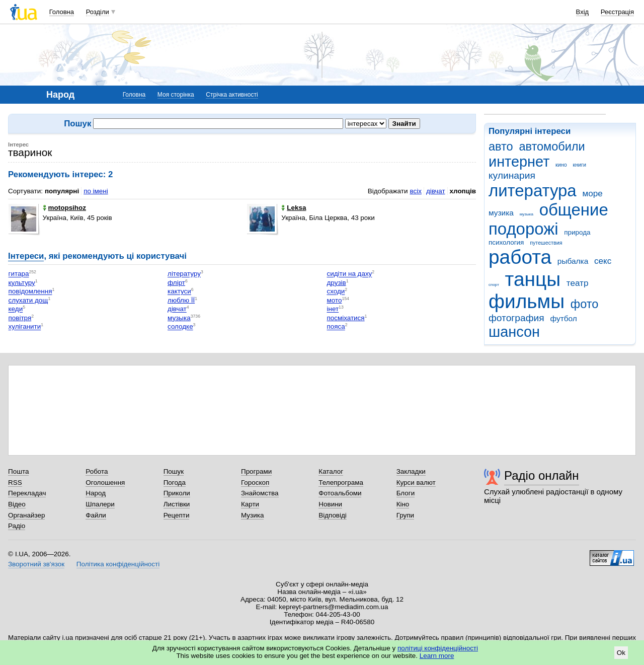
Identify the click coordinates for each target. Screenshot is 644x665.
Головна (62, 12)
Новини (330, 504)
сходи (336, 292)
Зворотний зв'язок (36, 564)
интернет (519, 162)
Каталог (331, 471)
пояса (336, 327)
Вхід (583, 12)
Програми (256, 471)
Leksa (294, 208)
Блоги (406, 493)
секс (603, 261)
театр (578, 283)
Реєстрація (617, 12)
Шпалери (100, 504)
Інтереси (26, 256)
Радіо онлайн (542, 475)
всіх (415, 191)
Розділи (98, 12)
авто (501, 146)
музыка (527, 214)
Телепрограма (341, 483)
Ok (621, 653)
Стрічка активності (232, 95)
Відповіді (333, 515)
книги (579, 165)
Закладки (411, 471)
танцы (533, 279)
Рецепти (177, 515)
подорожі (524, 229)
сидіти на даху (350, 274)
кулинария (512, 175)
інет (333, 309)
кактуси (179, 292)
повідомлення (30, 292)
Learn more (437, 656)
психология (506, 242)
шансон (514, 332)
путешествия (546, 243)
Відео (17, 504)
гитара (19, 274)
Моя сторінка (176, 95)
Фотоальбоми (340, 493)
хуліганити (25, 327)
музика (501, 213)
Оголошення (105, 483)
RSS (15, 483)
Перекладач (27, 493)
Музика (252, 515)
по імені (96, 191)
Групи (405, 515)
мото (335, 300)
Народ (96, 493)
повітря (20, 318)
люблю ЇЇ (181, 300)
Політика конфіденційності (118, 564)
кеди (16, 309)
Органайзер (26, 515)
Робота (97, 471)
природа (577, 232)
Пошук (174, 471)
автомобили (552, 146)
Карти (250, 504)
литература (533, 191)
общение (574, 210)
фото (585, 304)
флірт (176, 283)
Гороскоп (255, 483)
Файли (96, 515)
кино (561, 165)
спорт (494, 285)
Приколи (177, 493)
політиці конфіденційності (438, 648)
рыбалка (573, 261)
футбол (563, 318)
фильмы (527, 301)
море (592, 194)
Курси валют (416, 483)
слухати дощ (28, 300)
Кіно (403, 504)
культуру (22, 283)
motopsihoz (64, 208)
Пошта (18, 471)
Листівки (177, 504)
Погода (175, 483)
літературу (184, 274)
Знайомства (260, 493)
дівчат (436, 191)
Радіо (17, 526)
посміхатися (346, 318)
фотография (516, 318)
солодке (180, 327)
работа (520, 257)
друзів (337, 283)
